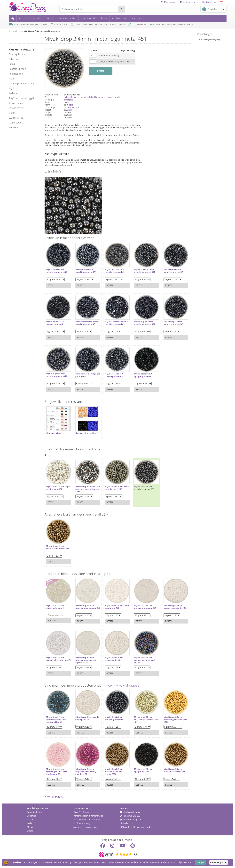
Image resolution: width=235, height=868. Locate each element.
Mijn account (169, 2)
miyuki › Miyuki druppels (121, 684)
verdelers (14, 127)
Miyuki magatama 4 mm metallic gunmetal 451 (85, 321)
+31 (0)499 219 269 (130, 814)
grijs (67, 102)
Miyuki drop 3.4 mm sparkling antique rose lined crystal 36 (57, 768)
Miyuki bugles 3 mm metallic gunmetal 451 (140, 321)
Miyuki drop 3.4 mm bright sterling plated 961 (56, 486)
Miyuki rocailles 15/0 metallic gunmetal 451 (112, 269)
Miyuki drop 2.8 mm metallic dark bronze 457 (168, 767)
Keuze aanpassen (219, 862)
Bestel (51, 284)
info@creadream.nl (130, 810)
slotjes (12, 113)
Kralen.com (127, 822)
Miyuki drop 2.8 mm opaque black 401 (138, 767)
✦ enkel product (114, 97)
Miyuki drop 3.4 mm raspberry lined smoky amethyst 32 (84, 768)
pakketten (14, 93)
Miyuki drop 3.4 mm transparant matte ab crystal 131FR (84, 657)
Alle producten (15, 31)
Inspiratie (137, 18)
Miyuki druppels (97, 97)
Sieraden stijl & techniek (94, 18)
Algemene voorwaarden (85, 825)
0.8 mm (69, 110)
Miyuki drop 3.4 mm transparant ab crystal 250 (84, 605)
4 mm (68, 107)
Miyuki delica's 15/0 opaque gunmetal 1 (138, 373)
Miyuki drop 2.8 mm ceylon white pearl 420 (84, 715)
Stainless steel (16, 118)
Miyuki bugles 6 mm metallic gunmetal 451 (56, 373)
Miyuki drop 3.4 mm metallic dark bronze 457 (58, 544)
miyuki (12, 88)
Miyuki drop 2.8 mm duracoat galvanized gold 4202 (166, 716)
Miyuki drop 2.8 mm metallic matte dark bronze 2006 (111, 768)
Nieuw (50, 18)
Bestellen (210, 9)
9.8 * (191, 24)
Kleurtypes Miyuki (54, 431)
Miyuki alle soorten (79, 97)
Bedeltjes (31, 814)
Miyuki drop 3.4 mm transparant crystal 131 (140, 603)
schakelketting (16, 108)
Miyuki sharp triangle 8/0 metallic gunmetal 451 (112, 323)
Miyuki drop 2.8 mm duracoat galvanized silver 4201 (139, 716)
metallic (69, 100)
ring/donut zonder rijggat (21, 98)
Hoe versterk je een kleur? (85, 431)
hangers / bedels (17, 69)
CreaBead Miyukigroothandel (136, 825)
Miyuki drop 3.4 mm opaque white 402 (111, 656)
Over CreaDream (82, 810)
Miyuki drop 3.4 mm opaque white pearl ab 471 (56, 657)
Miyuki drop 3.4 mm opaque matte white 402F (167, 605)
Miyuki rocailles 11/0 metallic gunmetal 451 (56, 269)
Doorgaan (200, 862)
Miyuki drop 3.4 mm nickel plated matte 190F (113, 484)
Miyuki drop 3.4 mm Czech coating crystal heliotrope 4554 (84, 486)
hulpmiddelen (16, 74)
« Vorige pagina (54, 795)
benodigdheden (17, 54)
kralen (12, 79)
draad (12, 64)
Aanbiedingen (120, 18)
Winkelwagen (205, 34)
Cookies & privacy (82, 822)
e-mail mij (52, 617)
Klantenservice (209, 2)
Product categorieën (30, 18)
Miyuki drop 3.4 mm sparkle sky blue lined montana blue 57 (56, 716)
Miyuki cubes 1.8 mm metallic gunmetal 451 (140, 269)
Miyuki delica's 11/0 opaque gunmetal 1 (55, 321)
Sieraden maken (67, 18)
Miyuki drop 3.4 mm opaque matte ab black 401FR (140, 657)
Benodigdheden (35, 810)
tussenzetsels (16, 123)
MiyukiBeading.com (131, 818)
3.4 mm (75, 107)
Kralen (30, 822)
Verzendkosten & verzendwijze (88, 814)
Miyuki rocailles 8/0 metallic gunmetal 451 (84, 269)
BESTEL (101, 71)
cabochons (14, 59)
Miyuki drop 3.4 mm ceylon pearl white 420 (112, 603)
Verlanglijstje (189, 2)
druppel (69, 105)
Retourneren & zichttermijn (87, 818)
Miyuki (30, 825)
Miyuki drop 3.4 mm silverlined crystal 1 (55, 603)
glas (67, 97)
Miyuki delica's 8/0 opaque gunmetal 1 (83, 373)
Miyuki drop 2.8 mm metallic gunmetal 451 (167, 321)
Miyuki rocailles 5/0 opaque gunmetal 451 (112, 373)
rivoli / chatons (16, 103)
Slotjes (30, 829)
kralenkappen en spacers (22, 83)
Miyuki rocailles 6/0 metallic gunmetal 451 (167, 269)
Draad (30, 818)
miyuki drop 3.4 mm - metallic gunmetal (42, 31)
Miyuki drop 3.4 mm (138, 483)
